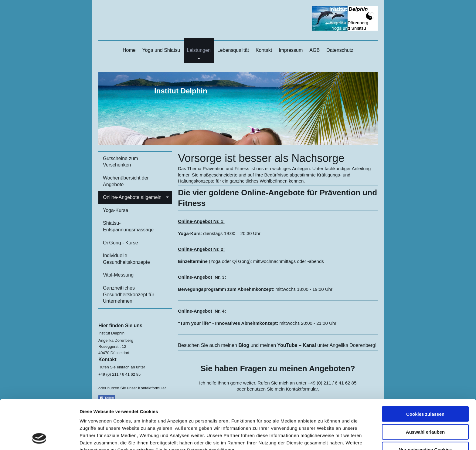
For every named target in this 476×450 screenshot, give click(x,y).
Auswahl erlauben (425, 386)
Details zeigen (323, 438)
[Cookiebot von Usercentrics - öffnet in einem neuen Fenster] (39, 438)
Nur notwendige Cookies (425, 403)
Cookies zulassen (425, 368)
